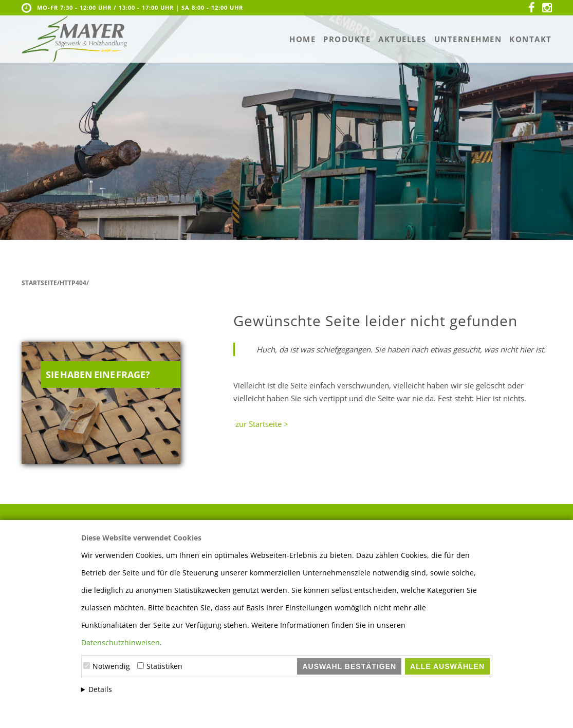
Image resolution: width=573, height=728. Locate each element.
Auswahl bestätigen (349, 666)
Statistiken (164, 666)
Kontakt (531, 39)
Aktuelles (402, 39)
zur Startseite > (261, 424)
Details (100, 689)
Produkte (347, 39)
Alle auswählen (447, 666)
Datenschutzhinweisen (121, 642)
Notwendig (111, 666)
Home (302, 39)
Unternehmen (468, 39)
